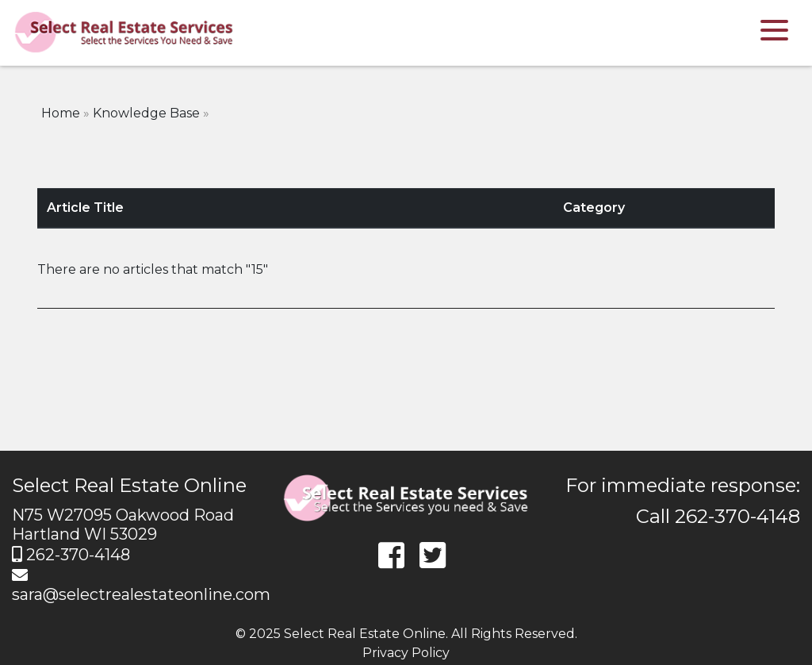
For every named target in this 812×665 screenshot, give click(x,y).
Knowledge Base (146, 113)
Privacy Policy (406, 653)
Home (61, 113)
